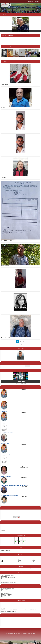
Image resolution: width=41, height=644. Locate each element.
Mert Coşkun (4, 131)
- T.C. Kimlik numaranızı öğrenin (7, 575)
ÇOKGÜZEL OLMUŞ (24, 467)
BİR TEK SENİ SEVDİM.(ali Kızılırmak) (9, 455)
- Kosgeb (3, 579)
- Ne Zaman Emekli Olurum (6, 581)
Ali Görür (3, 108)
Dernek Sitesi (27, 634)
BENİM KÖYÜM (4, 423)
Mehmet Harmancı (5, 266)
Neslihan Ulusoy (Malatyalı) (7, 338)
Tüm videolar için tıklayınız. (21, 383)
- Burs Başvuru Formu (5, 596)
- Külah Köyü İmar (4, 597)
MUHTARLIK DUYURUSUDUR (8, 240)
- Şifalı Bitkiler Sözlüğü (5, 592)
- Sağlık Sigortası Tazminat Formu (8, 589)
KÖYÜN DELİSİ (4, 411)
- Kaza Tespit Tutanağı (5, 593)
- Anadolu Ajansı (4, 576)
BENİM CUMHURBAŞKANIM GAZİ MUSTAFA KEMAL (12, 465)
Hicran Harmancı (5, 289)
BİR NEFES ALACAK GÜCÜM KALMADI (9, 495)
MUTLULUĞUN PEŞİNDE (6, 476)
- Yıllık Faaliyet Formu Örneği (7, 590)
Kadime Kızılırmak (5, 312)
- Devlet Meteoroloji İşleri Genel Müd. (8, 582)
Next (40, 23)
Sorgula (28, 366)
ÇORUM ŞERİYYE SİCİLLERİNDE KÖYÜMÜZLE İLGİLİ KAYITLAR (14, 485)
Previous (1, 23)
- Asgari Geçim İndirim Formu (7, 594)
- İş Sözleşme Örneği (5, 591)
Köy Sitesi (33, 634)
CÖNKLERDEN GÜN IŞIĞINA (7, 433)
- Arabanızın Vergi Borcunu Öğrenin (8, 578)
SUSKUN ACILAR (5, 400)
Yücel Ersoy (4, 177)
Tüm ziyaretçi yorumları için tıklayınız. (8, 611)
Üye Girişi (31, 1)
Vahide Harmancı (5, 84)
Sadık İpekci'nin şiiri (5, 443)
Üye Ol (37, 1)
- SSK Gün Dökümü (5, 580)
